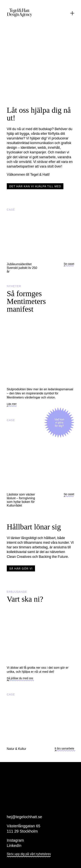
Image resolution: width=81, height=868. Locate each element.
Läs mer (12, 405)
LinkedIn (14, 846)
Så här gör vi (21, 569)
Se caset (69, 265)
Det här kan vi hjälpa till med (35, 186)
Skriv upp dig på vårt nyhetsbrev (29, 855)
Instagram (15, 840)
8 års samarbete (64, 750)
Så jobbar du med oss (20, 679)
